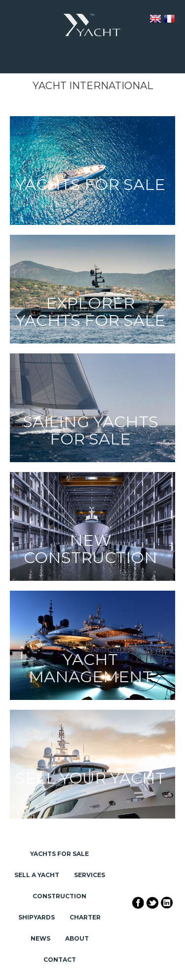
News (40, 938)
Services (90, 875)
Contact (60, 960)
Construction (59, 896)
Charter (85, 917)
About (77, 938)
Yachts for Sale (59, 854)
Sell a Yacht (37, 875)
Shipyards (37, 917)
